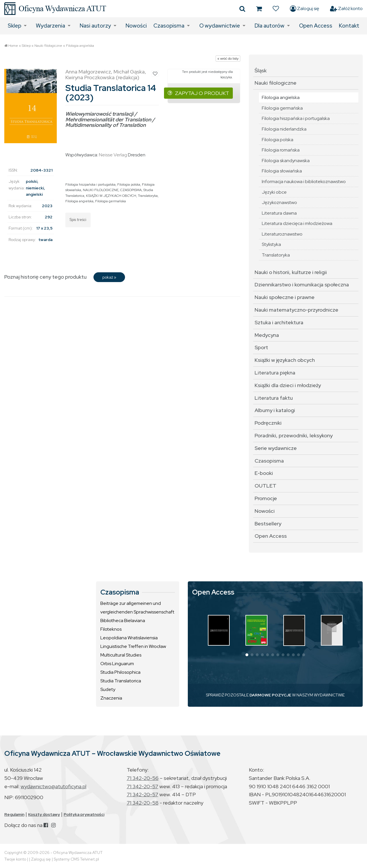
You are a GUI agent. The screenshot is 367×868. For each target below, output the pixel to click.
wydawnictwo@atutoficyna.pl (53, 786)
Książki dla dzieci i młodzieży (288, 385)
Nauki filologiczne (48, 46)
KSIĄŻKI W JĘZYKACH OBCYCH (111, 196)
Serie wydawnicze (276, 448)
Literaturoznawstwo (282, 234)
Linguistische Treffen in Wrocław (133, 646)
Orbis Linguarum (117, 664)
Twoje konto (15, 859)
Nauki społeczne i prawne (285, 297)
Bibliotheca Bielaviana (123, 621)
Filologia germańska (111, 201)
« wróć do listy (228, 59)
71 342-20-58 (143, 803)
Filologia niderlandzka (284, 129)
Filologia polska (129, 185)
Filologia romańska (281, 150)
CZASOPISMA (131, 190)
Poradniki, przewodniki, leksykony (294, 435)
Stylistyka (271, 244)
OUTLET (266, 486)
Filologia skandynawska (286, 161)
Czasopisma (169, 26)
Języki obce (274, 192)
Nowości (136, 26)
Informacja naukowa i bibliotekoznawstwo (304, 181)
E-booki (264, 473)
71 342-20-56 (143, 778)
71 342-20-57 (142, 786)
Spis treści (78, 220)
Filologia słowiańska (282, 171)
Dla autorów (270, 26)
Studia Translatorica (121, 681)
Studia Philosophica (120, 672)
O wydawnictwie (220, 26)
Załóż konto (346, 9)
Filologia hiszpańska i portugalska (90, 185)
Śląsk (261, 70)
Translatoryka (148, 196)
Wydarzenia (50, 26)
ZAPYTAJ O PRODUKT (198, 93)
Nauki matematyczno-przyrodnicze (296, 310)
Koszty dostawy (44, 814)
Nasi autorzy (95, 26)
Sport (261, 347)
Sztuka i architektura (279, 322)
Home (13, 46)
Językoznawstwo (279, 202)
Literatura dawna (279, 213)
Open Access (316, 26)
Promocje (266, 498)
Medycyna (267, 335)
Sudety (108, 689)
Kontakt (349, 26)
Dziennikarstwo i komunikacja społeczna (302, 285)
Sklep (14, 26)
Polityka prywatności (84, 814)
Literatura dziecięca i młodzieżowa (297, 223)
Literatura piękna (275, 373)
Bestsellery (268, 524)
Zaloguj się (304, 9)
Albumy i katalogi (275, 410)
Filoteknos (111, 629)
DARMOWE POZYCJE (270, 695)
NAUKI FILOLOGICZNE (101, 190)
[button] (247, 655)
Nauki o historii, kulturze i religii (291, 272)
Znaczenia (111, 698)
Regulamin (14, 814)
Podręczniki (268, 423)
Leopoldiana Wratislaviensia (129, 638)
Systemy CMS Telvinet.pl (76, 859)
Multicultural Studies (121, 655)
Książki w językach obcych (285, 360)
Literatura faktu (274, 398)
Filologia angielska (80, 46)
